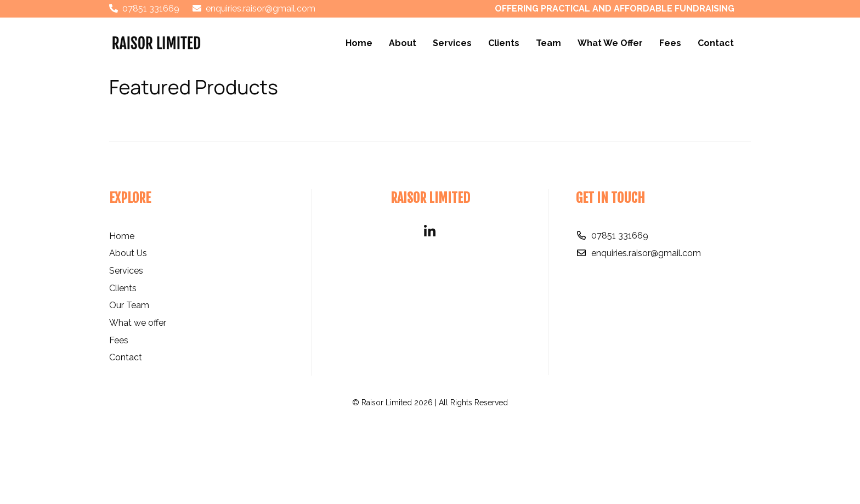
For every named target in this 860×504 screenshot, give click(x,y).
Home (359, 43)
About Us (128, 333)
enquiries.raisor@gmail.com (646, 333)
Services (452, 43)
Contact (716, 43)
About (403, 43)
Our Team (129, 385)
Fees (670, 43)
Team (548, 43)
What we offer (138, 403)
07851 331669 (620, 316)
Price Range (140, 118)
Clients (504, 43)
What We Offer (610, 43)
